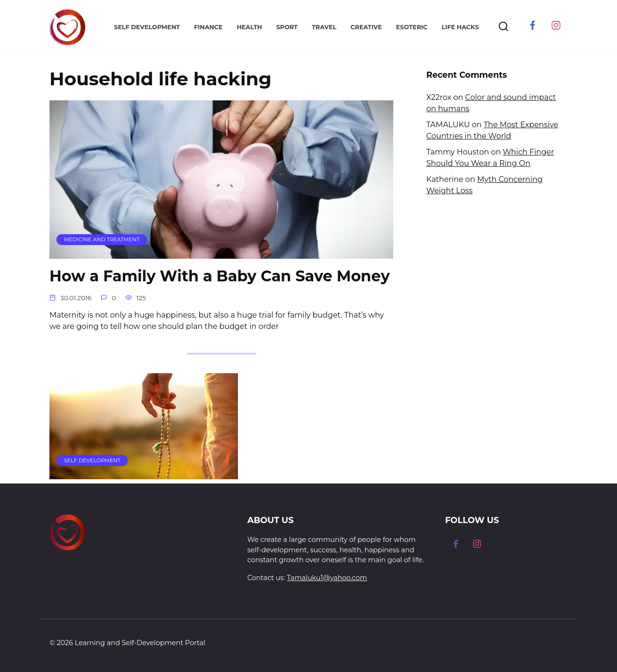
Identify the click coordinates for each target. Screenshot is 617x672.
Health (250, 27)
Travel (324, 27)
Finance (208, 27)
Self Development (147, 27)
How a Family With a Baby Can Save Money (220, 276)
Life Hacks (460, 27)
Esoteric (412, 27)
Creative (366, 27)
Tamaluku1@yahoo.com (327, 578)
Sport (287, 27)
